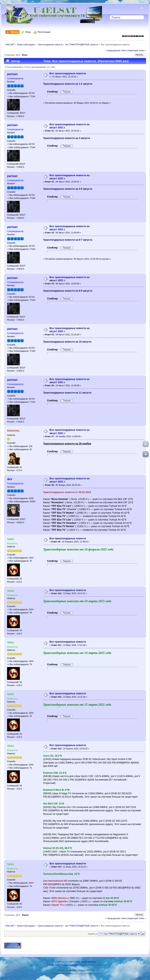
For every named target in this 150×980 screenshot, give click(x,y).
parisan (12, 74)
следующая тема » (136, 50)
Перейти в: (92, 934)
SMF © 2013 (74, 962)
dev (10, 479)
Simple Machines (88, 962)
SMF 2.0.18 (62, 962)
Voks (11, 539)
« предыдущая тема (115, 50)
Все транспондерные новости (68, 73)
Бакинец (13, 430)
